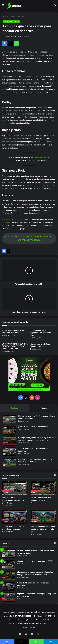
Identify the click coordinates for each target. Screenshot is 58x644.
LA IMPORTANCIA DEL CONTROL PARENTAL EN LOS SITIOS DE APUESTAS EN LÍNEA (15, 346)
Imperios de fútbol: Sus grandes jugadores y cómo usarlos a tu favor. (43, 529)
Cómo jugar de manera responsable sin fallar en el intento (40, 333)
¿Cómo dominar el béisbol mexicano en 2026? (36, 427)
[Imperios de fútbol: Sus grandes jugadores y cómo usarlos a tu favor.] (9, 463)
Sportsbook (7, 222)
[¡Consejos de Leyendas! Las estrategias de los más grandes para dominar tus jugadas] (9, 441)
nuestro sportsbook (41, 157)
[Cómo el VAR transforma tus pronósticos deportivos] (9, 452)
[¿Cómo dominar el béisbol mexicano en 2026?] (9, 430)
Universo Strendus (43, 624)
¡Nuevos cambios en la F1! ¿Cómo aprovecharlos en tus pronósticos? (13, 500)
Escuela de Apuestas (17, 16)
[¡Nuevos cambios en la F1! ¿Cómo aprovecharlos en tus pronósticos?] (9, 419)
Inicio (5, 16)
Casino (19, 624)
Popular (44, 408)
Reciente (15, 408)
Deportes (12, 624)
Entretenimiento (29, 624)
